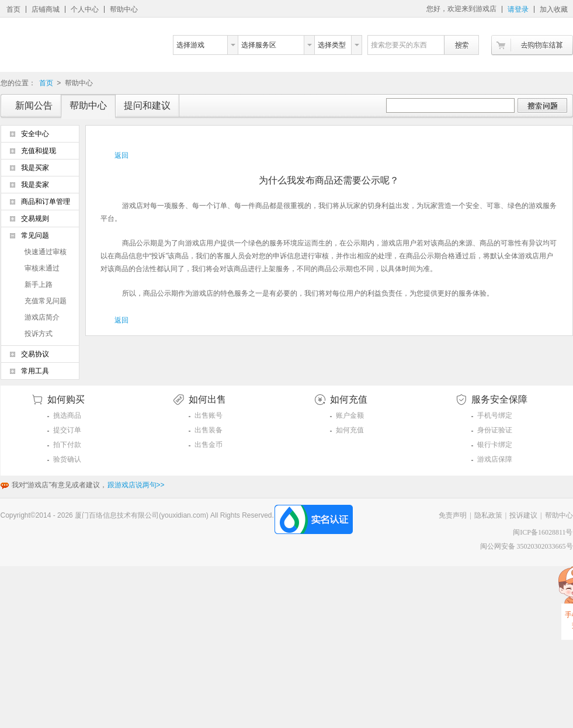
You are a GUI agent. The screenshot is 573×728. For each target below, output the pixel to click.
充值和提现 (39, 151)
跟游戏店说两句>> (136, 485)
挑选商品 (67, 415)
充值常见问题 (46, 301)
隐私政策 (488, 515)
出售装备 (209, 430)
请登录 (518, 9)
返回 (121, 155)
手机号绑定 (495, 415)
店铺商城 (46, 9)
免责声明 (453, 515)
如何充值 (350, 430)
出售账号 (209, 415)
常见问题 (35, 235)
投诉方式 (39, 334)
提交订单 (67, 430)
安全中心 (35, 134)
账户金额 (350, 415)
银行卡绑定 (495, 445)
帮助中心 (124, 9)
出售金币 (209, 445)
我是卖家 (35, 185)
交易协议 (35, 354)
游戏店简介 (42, 317)
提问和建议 (147, 105)
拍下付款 (67, 445)
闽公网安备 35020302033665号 (527, 546)
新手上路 (39, 285)
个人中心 (85, 9)
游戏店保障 (495, 459)
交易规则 (35, 219)
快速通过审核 (46, 252)
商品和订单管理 (46, 202)
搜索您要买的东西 (399, 45)
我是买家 (35, 168)
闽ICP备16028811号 (543, 532)
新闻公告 (34, 105)
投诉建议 (523, 515)
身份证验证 (495, 430)
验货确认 (67, 459)
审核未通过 (42, 268)
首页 (13, 9)
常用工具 (35, 371)
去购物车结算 (532, 45)
